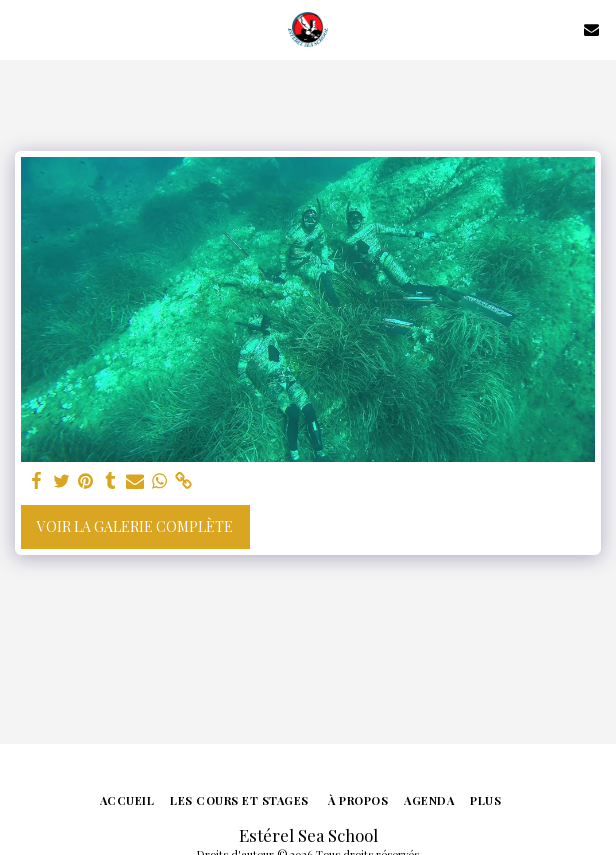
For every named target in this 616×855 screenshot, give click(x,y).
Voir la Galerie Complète (135, 526)
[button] (22, 28)
